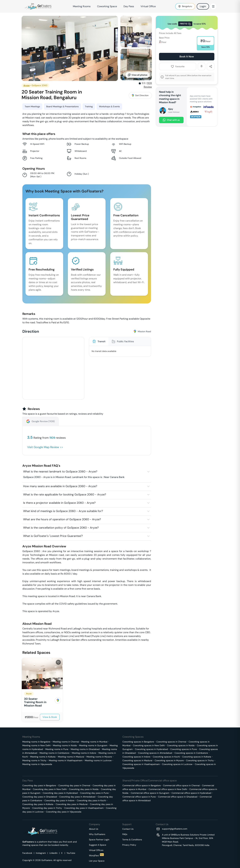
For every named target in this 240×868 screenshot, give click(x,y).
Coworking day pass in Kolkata (38, 804)
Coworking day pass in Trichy (47, 808)
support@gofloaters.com (175, 829)
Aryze (27, 85)
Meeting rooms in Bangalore (36, 742)
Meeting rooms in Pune (57, 749)
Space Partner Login (99, 840)
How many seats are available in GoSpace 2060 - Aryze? (60, 486)
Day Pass (129, 6)
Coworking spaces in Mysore (169, 760)
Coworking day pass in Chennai (74, 785)
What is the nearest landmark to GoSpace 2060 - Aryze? (60, 472)
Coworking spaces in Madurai (137, 760)
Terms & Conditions (132, 840)
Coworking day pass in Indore (59, 800)
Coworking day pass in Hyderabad (60, 793)
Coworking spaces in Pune (184, 749)
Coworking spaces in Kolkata (197, 757)
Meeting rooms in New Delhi (36, 745)
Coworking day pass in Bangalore (39, 785)
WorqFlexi (96, 855)
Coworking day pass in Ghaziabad (40, 797)
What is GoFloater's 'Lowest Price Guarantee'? (53, 536)
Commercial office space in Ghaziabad (178, 797)
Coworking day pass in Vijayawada (64, 812)
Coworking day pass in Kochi (91, 800)
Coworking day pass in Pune (94, 793)
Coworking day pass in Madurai (72, 804)
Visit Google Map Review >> (45, 447)
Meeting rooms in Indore (84, 753)
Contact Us (128, 829)
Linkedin (53, 853)
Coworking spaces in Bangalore (138, 742)
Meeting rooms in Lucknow (98, 760)
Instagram (41, 853)
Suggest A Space (98, 845)
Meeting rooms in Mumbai (94, 742)
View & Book (50, 717)
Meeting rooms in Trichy (34, 760)
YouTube (71, 853)
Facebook (27, 853)
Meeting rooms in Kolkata (43, 757)
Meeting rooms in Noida (65, 745)
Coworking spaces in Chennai (171, 742)
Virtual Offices (96, 850)
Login (203, 6)
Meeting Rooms (82, 6)
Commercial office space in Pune (139, 797)
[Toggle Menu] (213, 6)
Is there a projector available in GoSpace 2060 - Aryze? (59, 503)
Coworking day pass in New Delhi (50, 789)
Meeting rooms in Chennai (66, 742)
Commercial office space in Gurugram (150, 793)
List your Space (97, 861)
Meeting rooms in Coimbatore (54, 753)
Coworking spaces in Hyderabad (151, 749)
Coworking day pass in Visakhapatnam (84, 808)
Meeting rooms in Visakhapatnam (66, 760)
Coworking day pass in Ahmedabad (77, 797)
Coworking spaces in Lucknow (177, 764)
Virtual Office (148, 6)
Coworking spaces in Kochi (166, 757)
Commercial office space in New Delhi (168, 789)
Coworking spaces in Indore (136, 757)
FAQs (125, 834)
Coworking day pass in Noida (84, 789)
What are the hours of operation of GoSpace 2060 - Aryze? (62, 519)
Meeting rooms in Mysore (99, 757)
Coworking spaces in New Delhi (149, 745)
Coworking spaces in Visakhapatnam (141, 764)
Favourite (178, 66)
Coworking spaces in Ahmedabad (155, 753)
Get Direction (140, 95)
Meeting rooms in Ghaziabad (85, 749)
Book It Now (187, 57)
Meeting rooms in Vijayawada (37, 764)
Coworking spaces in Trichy (200, 760)
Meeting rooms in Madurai (71, 757)
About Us (94, 829)
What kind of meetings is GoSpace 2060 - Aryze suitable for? (63, 511)
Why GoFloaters (97, 834)
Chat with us (171, 120)
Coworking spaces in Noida (181, 745)
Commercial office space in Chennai (181, 785)
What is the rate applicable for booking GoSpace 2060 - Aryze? (65, 495)
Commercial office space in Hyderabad (191, 793)
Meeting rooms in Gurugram (93, 745)
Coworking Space (107, 6)
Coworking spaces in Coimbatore (191, 753)
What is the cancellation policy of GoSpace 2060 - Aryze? (61, 528)
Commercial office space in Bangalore (142, 785)
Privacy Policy (129, 845)
